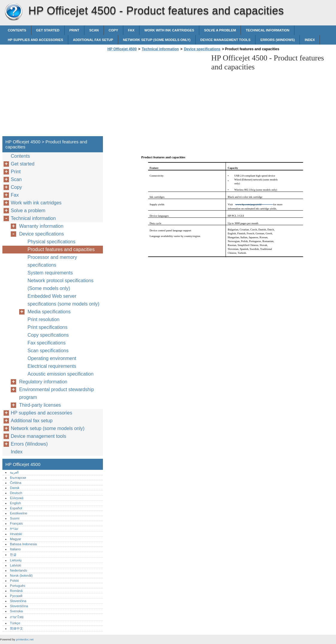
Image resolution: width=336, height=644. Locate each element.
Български (18, 478)
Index (310, 40)
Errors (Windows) (278, 40)
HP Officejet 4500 (13, 12)
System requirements (50, 273)
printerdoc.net (25, 639)
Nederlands (18, 570)
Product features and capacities (61, 249)
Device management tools (226, 40)
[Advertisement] (156, 95)
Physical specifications (51, 242)
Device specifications (202, 49)
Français (16, 523)
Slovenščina (19, 606)
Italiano (15, 549)
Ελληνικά (17, 498)
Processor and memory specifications (52, 261)
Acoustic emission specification (61, 374)
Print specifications (47, 327)
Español (16, 508)
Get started (48, 30)
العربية (14, 472)
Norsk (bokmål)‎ (21, 575)
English (15, 503)
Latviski (15, 565)
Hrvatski (16, 534)
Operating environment (52, 358)
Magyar (15, 539)
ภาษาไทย (17, 617)
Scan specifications (48, 351)
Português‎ (18, 586)
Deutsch (16, 493)
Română (16, 591)
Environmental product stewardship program (57, 393)
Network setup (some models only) (157, 40)
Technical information (267, 30)
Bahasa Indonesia (23, 544)
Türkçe (15, 623)
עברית (14, 528)
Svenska (16, 611)
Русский (16, 596)
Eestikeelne (19, 513)
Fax (131, 30)
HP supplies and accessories (35, 40)
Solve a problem (220, 30)
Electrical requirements (52, 366)
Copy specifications (48, 335)
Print (75, 30)
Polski (14, 581)
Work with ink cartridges (169, 30)
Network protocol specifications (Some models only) (61, 284)
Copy (113, 30)
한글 (13, 555)
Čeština (16, 483)
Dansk (15, 488)
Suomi (15, 518)
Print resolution (44, 319)
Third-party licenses (40, 405)
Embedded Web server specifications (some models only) (63, 300)
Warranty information (41, 226)
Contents (17, 30)
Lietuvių (16, 560)
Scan (94, 30)
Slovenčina (18, 601)
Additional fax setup (93, 40)
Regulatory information (43, 382)
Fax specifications (47, 343)
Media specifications (49, 312)
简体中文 (16, 628)
